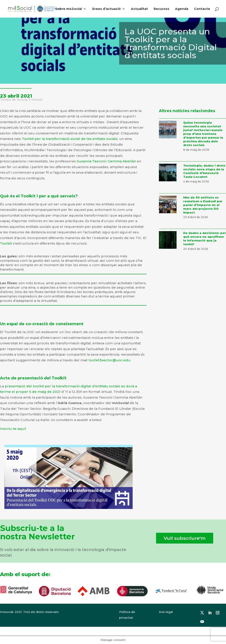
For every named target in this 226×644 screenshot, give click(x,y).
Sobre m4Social (69, 9)
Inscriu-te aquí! (13, 429)
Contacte (202, 9)
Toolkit (6, 243)
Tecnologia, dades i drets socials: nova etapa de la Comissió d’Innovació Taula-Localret (204, 171)
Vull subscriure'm (185, 538)
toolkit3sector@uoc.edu (109, 360)
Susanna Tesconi (91, 161)
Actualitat (139, 9)
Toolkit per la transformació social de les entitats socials (70, 139)
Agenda (182, 9)
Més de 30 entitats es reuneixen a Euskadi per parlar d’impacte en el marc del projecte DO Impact (203, 205)
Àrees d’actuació (106, 9)
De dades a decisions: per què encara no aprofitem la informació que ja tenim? (204, 238)
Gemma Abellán (122, 161)
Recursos (161, 9)
